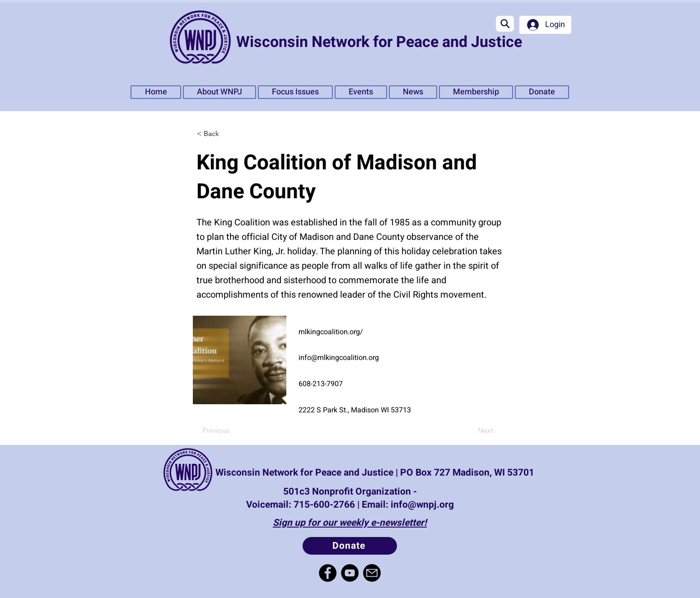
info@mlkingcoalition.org (339, 358)
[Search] (505, 24)
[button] (295, 92)
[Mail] (372, 573)
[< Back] (226, 134)
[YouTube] (350, 573)
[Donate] (350, 546)
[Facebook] (328, 573)
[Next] (471, 430)
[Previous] (232, 430)
